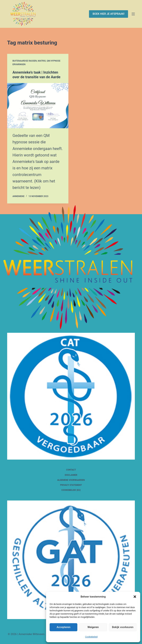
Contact (71, 470)
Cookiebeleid (91, 637)
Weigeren (93, 627)
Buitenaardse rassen (25, 61)
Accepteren (63, 627)
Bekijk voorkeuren (123, 627)
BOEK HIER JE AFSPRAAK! (109, 14)
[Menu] (133, 14)
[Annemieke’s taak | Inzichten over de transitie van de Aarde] (38, 106)
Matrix (42, 61)
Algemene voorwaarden (71, 480)
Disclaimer (71, 475)
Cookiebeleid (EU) (71, 490)
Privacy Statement (71, 485)
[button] (135, 597)
